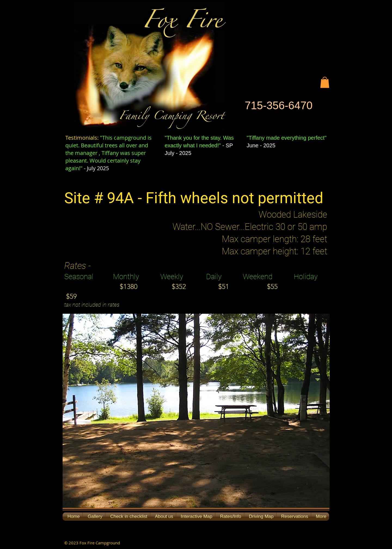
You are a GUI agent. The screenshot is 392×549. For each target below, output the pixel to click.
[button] (325, 82)
